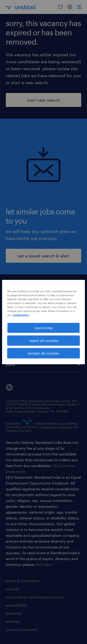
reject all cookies (44, 340)
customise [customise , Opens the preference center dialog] (43, 328)
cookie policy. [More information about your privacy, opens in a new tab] (21, 315)
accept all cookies (43, 353)
